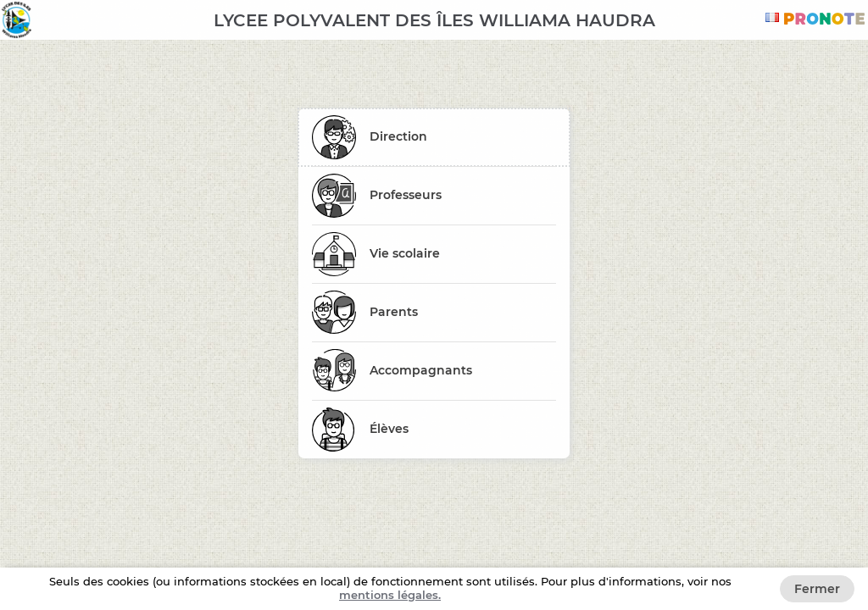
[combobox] (775, 17)
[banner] (434, 20)
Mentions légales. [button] (390, 595)
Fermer (817, 589)
